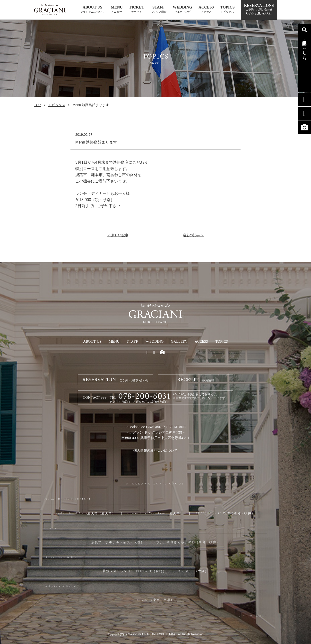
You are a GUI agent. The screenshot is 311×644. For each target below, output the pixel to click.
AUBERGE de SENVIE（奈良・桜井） (225, 513)
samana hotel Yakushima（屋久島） (155, 513)
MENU (114, 342)
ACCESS (201, 342)
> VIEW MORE (253, 616)
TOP (38, 105)
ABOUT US (92, 342)
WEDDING (154, 342)
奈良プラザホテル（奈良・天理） (118, 542)
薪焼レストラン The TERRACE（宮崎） (134, 571)
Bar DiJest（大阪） (193, 571)
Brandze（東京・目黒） (155, 600)
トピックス (57, 105)
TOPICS (222, 342)
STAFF (132, 342)
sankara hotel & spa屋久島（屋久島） (86, 513)
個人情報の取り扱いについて (155, 450)
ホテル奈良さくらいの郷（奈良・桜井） (188, 542)
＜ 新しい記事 (118, 235)
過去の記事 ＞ (193, 235)
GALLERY (179, 342)
